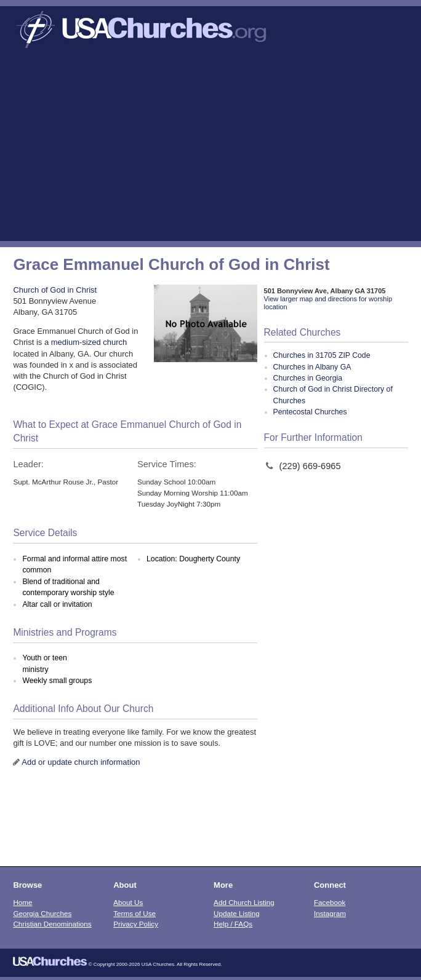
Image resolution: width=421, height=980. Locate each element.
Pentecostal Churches (310, 412)
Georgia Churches (42, 913)
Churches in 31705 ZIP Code (322, 355)
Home (22, 902)
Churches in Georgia (308, 378)
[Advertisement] (210, 149)
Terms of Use (134, 913)
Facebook (330, 902)
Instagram (330, 913)
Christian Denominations (52, 924)
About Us (128, 902)
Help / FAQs (233, 924)
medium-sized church (89, 342)
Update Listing (237, 913)
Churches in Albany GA (312, 367)
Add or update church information (81, 762)
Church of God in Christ (55, 290)
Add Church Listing (244, 902)
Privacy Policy (136, 924)
